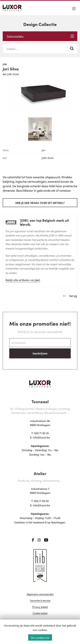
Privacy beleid (40, 607)
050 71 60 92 (41, 501)
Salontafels (40, 36)
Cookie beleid (40, 613)
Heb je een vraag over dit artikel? (40, 203)
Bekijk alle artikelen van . (23, 280)
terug (73, 296)
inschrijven (40, 353)
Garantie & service (40, 601)
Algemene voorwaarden (40, 594)
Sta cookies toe (40, 638)
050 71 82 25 (41, 433)
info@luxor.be (41, 437)
